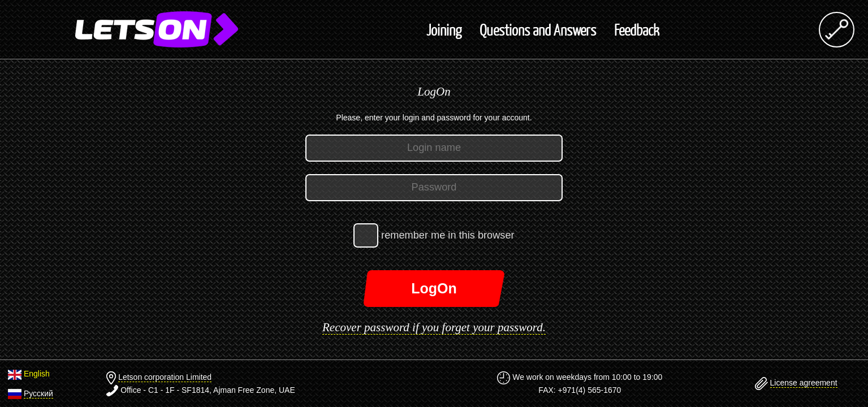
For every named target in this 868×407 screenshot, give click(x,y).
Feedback (637, 29)
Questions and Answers (538, 29)
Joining (444, 29)
